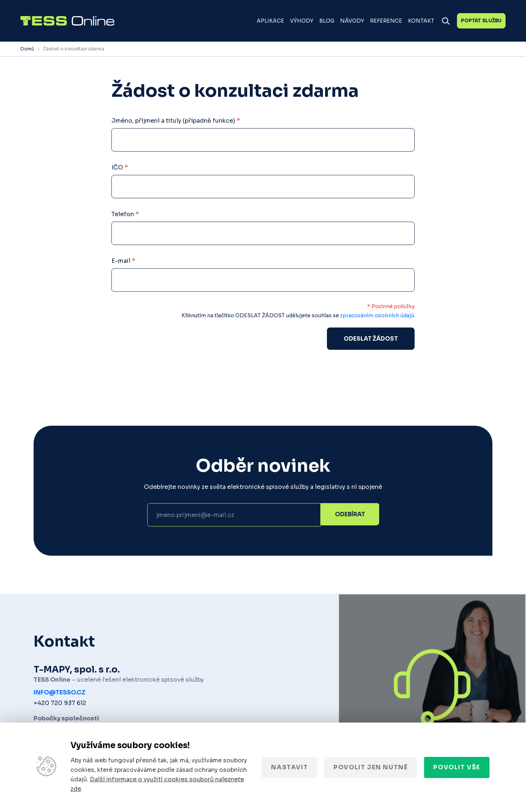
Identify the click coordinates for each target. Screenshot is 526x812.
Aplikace (270, 21)
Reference (386, 21)
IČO (120, 167)
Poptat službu (481, 21)
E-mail (123, 261)
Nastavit (289, 767)
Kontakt (421, 21)
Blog (327, 21)
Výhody (302, 21)
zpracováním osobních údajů (377, 315)
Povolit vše (457, 767)
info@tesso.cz (60, 694)
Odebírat (350, 516)
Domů (27, 49)
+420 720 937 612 (60, 704)
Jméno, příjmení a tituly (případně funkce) (176, 121)
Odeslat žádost (371, 339)
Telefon (125, 214)
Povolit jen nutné (371, 767)
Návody (352, 21)
